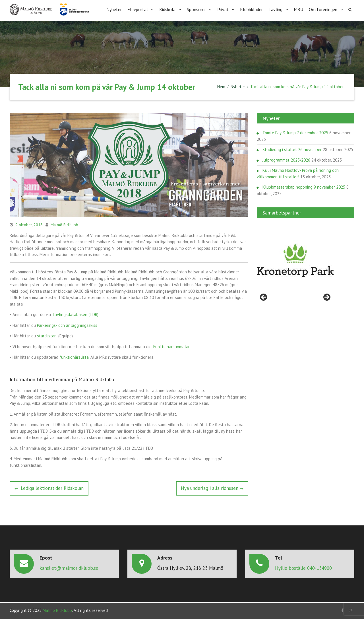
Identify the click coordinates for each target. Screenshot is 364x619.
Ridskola (167, 9)
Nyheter (114, 9)
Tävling (275, 9)
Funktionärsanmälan (172, 346)
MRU (298, 9)
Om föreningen (323, 9)
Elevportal (138, 9)
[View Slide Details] (295, 260)
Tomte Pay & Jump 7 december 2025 (295, 132)
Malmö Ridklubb (64, 224)
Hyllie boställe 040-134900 (303, 567)
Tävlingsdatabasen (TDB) (75, 314)
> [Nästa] (326, 297)
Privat (223, 9)
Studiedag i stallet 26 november (292, 149)
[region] (295, 260)
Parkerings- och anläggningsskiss (67, 324)
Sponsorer (196, 9)
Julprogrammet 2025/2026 (286, 159)
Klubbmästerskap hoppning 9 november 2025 (304, 186)
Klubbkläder (251, 9)
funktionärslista (74, 357)
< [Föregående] (264, 297)
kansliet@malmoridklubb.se (69, 567)
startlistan (47, 335)
